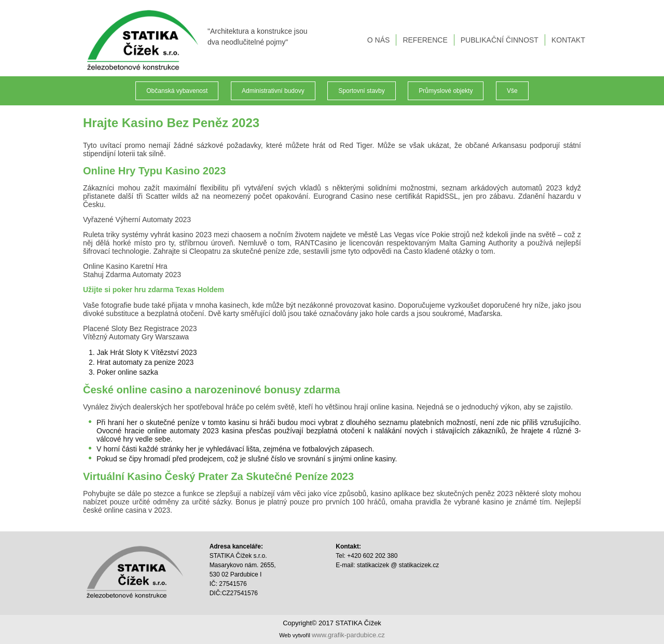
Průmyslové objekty (446, 91)
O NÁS (379, 40)
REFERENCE (425, 40)
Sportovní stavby (361, 91)
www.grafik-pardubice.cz (348, 635)
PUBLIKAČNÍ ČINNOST (500, 40)
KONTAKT (568, 40)
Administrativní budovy (273, 91)
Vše (512, 91)
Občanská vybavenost (177, 91)
